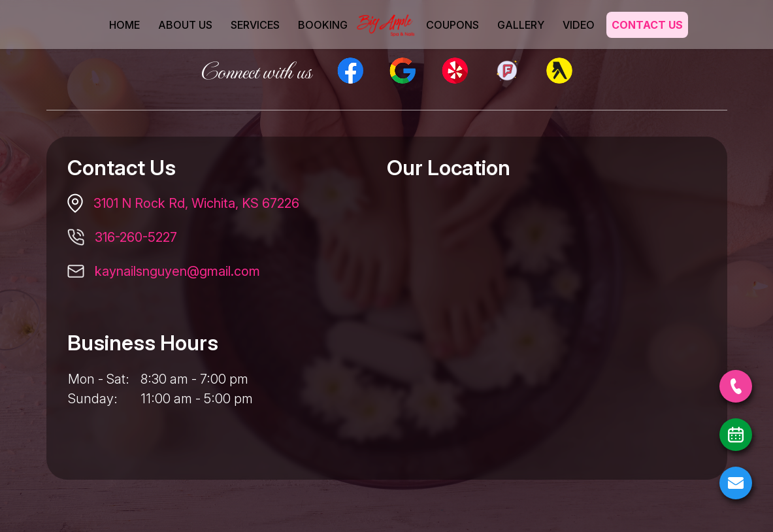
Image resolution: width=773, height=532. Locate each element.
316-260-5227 (136, 237)
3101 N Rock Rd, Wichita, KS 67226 (196, 203)
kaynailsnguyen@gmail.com (177, 271)
